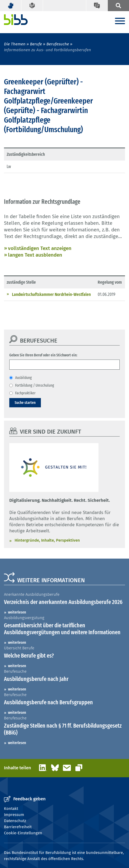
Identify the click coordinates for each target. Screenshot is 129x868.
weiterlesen (17, 612)
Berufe (36, 44)
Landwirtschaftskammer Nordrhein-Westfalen (51, 294)
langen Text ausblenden (35, 255)
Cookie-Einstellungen (23, 833)
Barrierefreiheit (18, 827)
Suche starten (25, 403)
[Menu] (120, 21)
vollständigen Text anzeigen (40, 248)
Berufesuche (58, 44)
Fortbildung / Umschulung (35, 385)
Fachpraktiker (25, 393)
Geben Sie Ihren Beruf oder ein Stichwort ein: (43, 355)
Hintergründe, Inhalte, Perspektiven (47, 540)
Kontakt (11, 809)
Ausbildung (23, 378)
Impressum (14, 815)
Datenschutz (15, 821)
